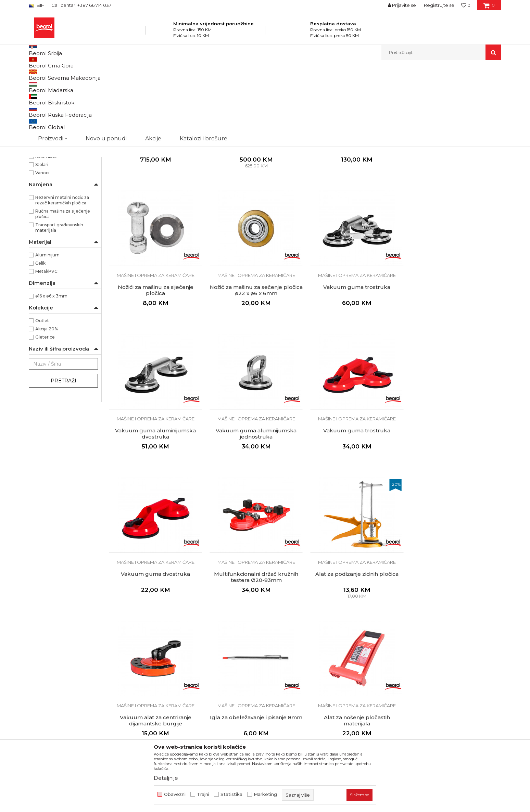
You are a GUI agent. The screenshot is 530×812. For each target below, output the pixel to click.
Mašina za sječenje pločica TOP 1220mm (155, 217)
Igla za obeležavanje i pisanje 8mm (255, 645)
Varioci (42, 243)
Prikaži (428, 86)
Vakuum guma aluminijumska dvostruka (355, 359)
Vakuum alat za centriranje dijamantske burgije (155, 645)
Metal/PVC (46, 342)
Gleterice (45, 408)
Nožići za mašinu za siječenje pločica (455, 217)
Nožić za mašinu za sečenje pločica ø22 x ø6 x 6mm (155, 359)
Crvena (43, 136)
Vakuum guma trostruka (255, 356)
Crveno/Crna (49, 145)
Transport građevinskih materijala (59, 298)
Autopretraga (297, 86)
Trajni (203, 794)
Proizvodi (97, 75)
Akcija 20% (47, 399)
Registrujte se (439, 5)
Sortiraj (328, 86)
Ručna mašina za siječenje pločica (63, 284)
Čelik (40, 334)
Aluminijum (47, 325)
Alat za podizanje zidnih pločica (455, 499)
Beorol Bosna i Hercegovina (56, 75)
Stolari (42, 235)
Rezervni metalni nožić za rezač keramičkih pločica (62, 271)
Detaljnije (166, 778)
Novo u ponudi (106, 52)
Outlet (42, 391)
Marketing (265, 794)
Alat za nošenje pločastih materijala (355, 645)
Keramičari (46, 227)
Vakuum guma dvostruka (255, 499)
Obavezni (175, 794)
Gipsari (42, 219)
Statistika (231, 794)
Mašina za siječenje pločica (355, 214)
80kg (41, 169)
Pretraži (64, 451)
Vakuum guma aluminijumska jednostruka (455, 359)
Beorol (42, 194)
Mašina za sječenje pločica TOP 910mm (255, 217)
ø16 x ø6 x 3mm (51, 366)
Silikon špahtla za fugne (455, 642)
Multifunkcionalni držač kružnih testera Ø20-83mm (355, 502)
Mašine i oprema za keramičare (142, 75)
